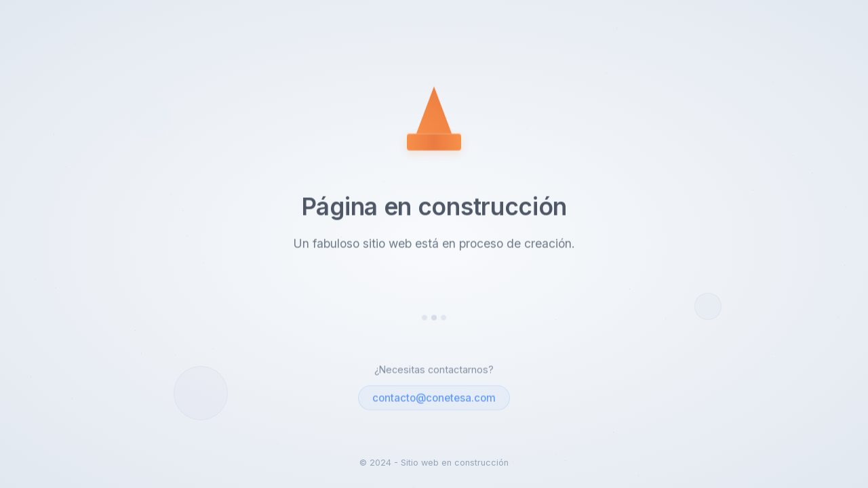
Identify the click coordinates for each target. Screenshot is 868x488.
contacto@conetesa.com (434, 398)
